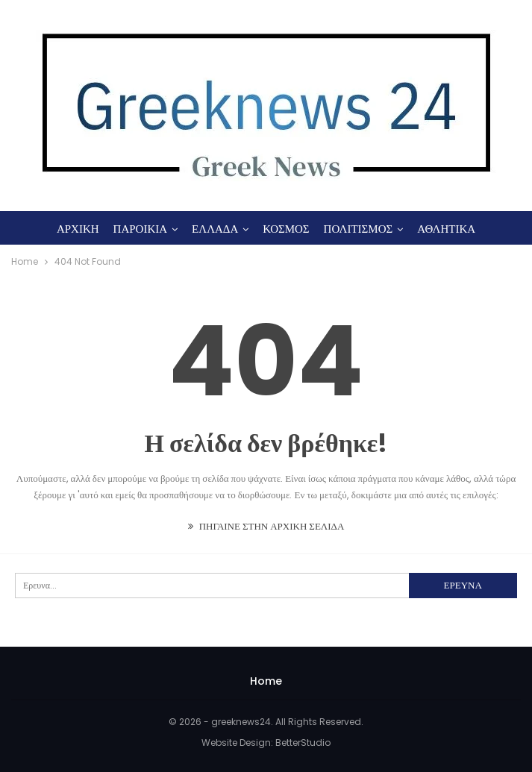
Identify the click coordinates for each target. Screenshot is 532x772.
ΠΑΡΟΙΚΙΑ (141, 229)
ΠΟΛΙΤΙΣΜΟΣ (359, 229)
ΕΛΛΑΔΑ (215, 229)
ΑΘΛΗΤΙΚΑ (446, 229)
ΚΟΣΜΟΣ (286, 229)
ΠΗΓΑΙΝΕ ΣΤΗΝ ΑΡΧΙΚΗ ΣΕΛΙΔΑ (266, 526)
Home (266, 681)
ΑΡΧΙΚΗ (78, 229)
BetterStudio (303, 743)
